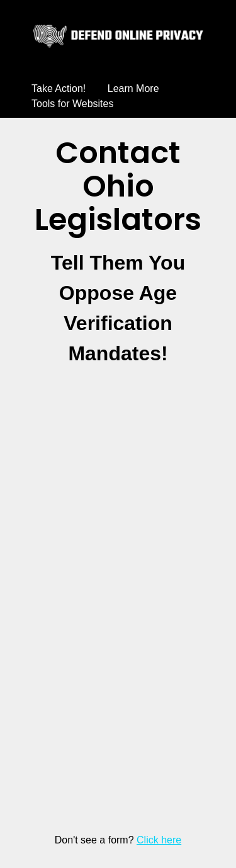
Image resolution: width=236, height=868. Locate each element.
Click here (159, 840)
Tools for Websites (72, 104)
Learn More (133, 89)
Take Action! (59, 89)
